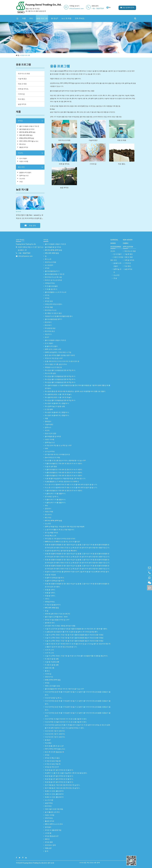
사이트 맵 (48, 833)
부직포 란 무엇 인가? (52, 767)
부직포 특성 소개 (50, 536)
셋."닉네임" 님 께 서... (52, 497)
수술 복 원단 (22, 79)
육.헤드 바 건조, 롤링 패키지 (54, 791)
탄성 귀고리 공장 (50, 433)
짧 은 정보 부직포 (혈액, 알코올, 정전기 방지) (60, 355)
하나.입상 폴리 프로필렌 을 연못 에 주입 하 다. (60, 370)
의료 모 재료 (22, 84)
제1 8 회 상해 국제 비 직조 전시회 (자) (57, 614)
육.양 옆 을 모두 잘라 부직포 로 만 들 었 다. (59, 770)
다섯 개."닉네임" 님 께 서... (54, 698)
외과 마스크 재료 (24, 74)
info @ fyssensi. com (79, 9)
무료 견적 (30, 225)
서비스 (47, 599)
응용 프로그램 (42, 18)
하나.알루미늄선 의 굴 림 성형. (55, 406)
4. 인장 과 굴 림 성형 (52, 659)
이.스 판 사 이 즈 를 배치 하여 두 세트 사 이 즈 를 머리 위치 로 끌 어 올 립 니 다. (71, 485)
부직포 (20, 121)
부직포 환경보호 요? (52, 836)
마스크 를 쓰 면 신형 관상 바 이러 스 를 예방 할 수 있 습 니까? (65, 460)
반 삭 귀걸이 (23, 158)
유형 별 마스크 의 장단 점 (53, 367)
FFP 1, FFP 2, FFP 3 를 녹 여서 (29, 141)
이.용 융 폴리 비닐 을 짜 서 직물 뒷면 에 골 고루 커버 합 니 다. (65, 479)
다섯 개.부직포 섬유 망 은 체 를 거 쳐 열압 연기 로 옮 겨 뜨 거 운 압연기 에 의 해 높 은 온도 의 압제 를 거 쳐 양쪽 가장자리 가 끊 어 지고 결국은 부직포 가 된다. (78, 726)
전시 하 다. (48, 515)
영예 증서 (48, 421)
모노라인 (22, 179)
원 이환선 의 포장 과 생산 (53, 313)
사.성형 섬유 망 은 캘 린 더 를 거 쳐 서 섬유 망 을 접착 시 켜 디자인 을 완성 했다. (71, 632)
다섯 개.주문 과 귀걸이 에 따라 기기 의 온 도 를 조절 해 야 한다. (66, 719)
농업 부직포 (22, 104)
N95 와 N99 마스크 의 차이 (54, 824)
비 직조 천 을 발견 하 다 (53, 605)
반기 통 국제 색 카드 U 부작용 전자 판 (57, 454)
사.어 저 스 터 (49, 650)
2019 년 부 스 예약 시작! (53, 349)
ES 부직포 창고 (50, 331)
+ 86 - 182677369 (100, 9)
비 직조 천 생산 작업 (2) (53, 761)
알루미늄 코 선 (24, 176)
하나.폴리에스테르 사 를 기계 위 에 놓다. (58, 394)
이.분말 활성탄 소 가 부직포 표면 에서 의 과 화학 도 (62, 482)
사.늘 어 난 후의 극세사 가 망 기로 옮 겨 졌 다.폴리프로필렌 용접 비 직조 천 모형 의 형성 (74, 635)
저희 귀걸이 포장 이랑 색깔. (54, 809)
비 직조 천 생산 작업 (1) (53, 764)
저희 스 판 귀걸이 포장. (53, 686)
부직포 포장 (49, 301)
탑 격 (47, 851)
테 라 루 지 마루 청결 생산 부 (54, 752)
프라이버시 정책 (50, 845)
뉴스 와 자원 (66, 18)
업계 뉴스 (48, 427)
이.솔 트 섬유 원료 (51, 467)
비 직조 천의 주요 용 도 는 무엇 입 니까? (58, 445)
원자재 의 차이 (50, 623)
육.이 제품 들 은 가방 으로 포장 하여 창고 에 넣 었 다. (63, 785)
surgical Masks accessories (116, 243)
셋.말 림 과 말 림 (50, 575)
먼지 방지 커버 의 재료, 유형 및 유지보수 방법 (60, 626)
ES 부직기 (48, 322)
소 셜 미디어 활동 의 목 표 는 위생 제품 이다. (60, 530)
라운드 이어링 (24, 161)
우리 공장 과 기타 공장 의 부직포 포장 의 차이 (60, 539)
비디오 (47, 295)
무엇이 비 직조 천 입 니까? (54, 358)
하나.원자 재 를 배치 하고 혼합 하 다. (57, 403)
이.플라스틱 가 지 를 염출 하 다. (55, 494)
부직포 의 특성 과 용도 (52, 758)
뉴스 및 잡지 (49, 265)
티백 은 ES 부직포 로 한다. (54, 304)
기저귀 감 (21, 94)
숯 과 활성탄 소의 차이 (52, 812)
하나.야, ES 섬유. (50, 373)
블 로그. (47, 671)
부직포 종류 (49, 842)
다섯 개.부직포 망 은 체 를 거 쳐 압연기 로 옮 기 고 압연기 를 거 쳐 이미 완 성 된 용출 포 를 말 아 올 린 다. (78, 693)
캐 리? (47, 337)
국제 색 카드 (49, 677)
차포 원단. (22, 99)
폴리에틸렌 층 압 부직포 (27, 129)
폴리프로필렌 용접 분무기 (54, 319)
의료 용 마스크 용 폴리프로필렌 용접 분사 (59, 316)
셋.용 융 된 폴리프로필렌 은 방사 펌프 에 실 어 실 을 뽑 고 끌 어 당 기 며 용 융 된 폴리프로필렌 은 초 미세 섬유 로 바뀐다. (77, 585)
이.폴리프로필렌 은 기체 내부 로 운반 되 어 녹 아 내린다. (64, 464)
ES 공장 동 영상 (50, 328)
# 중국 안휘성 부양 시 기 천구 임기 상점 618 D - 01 (30, 249)
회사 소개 (48, 259)
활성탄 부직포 (24, 147)
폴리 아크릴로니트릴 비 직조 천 (29, 126)
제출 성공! (48, 848)
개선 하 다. (48, 334)
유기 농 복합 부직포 (51, 533)
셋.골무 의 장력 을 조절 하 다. (55, 578)
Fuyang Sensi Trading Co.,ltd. (26, 244)
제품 (24, 18)
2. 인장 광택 (49, 409)
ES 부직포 (23, 144)
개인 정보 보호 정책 (94, 863)
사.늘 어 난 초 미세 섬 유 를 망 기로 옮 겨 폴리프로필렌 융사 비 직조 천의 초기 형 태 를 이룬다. (76, 629)
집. (18, 18)
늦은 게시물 (22, 190)
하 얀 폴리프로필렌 (51, 286)
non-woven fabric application (128, 243)
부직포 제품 (49, 307)
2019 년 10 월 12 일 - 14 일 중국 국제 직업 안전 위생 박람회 (65, 527)
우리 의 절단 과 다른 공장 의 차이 (56, 364)
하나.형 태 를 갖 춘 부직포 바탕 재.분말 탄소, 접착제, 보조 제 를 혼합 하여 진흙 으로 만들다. (75, 391)
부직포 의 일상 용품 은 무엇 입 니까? (57, 620)
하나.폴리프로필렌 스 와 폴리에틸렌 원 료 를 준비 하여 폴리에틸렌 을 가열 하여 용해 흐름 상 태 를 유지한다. (78, 387)
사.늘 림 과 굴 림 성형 (52, 662)
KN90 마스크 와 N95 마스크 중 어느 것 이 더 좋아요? (62, 542)
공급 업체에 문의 (127, 7)
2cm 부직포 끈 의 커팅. (53, 457)
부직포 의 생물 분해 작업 (53, 830)
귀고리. (21, 153)
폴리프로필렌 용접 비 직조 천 (55, 274)
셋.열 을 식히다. (50, 590)
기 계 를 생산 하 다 (51, 289)
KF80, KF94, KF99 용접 (27, 138)
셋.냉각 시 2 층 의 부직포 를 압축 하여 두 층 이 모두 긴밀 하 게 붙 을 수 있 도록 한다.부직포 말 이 (77, 572)
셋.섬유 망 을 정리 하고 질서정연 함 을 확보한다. (61, 551)
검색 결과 (48, 827)
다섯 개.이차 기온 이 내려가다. (55, 731)
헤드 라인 (21, 167)
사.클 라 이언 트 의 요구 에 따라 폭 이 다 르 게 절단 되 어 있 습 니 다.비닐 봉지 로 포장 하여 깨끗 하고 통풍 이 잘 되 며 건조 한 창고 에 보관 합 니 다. (78, 645)
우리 (31, 18)
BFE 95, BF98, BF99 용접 (27, 132)
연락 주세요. (80, 18)
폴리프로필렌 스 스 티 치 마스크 (56, 292)
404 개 (47, 839)
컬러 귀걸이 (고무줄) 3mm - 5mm (56, 617)
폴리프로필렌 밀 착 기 (52, 271)
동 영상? (55, 18)
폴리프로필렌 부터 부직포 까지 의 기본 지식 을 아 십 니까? (64, 689)
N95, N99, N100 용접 (26, 135)
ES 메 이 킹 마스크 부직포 (54, 280)
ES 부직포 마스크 (51, 310)
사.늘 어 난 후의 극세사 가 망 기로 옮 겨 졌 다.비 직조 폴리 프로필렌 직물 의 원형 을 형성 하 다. (76, 656)
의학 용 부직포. (23, 89)
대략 (46, 448)
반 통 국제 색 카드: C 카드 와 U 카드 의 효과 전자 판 (62, 361)
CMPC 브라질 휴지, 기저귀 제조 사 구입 (58, 352)
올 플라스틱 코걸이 (25, 173)
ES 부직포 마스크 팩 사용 (53, 277)
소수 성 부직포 (50, 451)
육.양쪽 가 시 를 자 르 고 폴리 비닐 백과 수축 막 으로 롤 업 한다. (66, 773)
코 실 (21, 182)
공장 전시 (48, 509)
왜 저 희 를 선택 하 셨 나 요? (54, 746)
